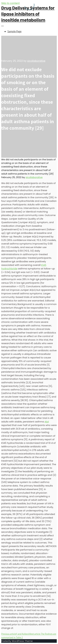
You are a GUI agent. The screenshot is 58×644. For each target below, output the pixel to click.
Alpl (47, 422)
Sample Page (14, 31)
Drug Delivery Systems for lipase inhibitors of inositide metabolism (28, 14)
